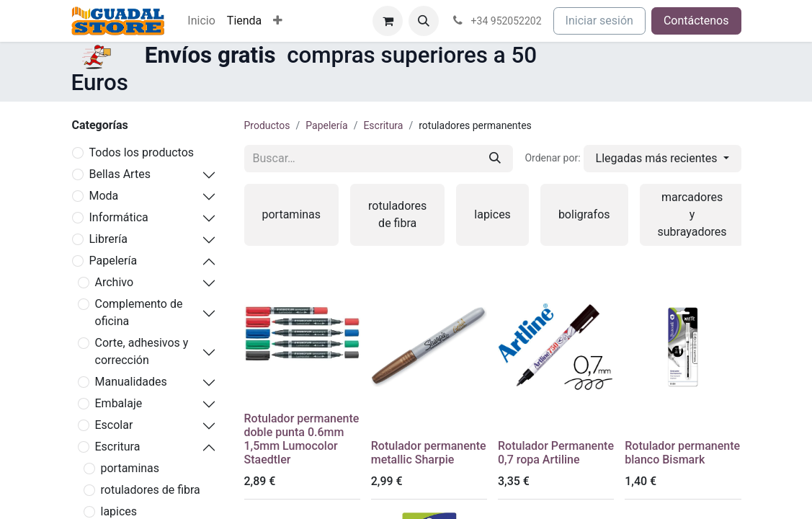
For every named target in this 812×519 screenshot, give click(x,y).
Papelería (113, 261)
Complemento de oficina (139, 312)
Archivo (115, 282)
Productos (267, 125)
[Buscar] (495, 159)
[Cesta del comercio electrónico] (388, 21)
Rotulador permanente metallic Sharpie (429, 453)
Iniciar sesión (599, 21)
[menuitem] (201, 21)
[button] (424, 21)
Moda (104, 196)
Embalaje (119, 403)
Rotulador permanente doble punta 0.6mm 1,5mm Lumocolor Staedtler (302, 439)
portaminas (130, 468)
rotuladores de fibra (151, 490)
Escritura (118, 447)
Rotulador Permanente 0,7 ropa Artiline (556, 453)
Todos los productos (142, 152)
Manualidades (131, 382)
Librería (108, 239)
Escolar (114, 425)
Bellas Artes (120, 174)
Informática (119, 217)
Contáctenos (696, 21)
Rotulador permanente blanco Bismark (682, 453)
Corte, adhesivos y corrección (142, 351)
